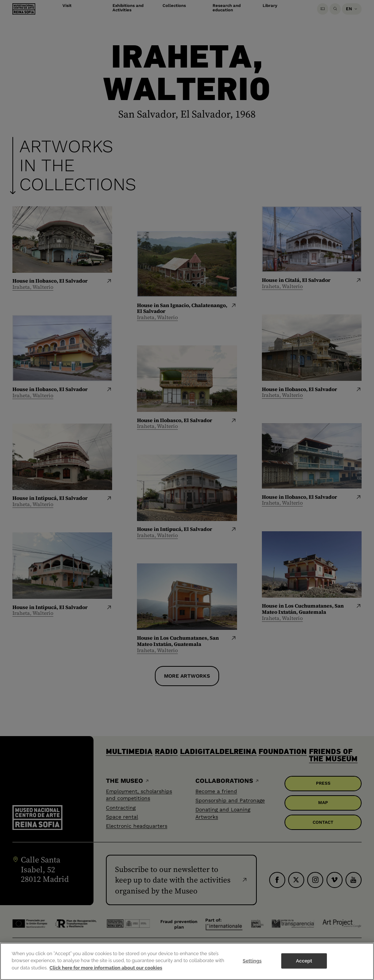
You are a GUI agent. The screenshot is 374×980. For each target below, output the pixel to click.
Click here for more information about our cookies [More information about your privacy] (106, 973)
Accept (304, 966)
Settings (252, 966)
